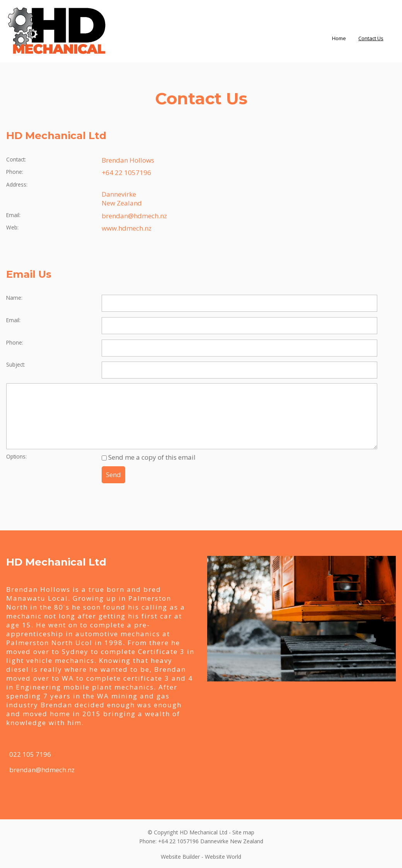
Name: (14, 298)
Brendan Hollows (128, 160)
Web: (12, 227)
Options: (16, 456)
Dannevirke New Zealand (122, 199)
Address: (17, 184)
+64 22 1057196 (126, 172)
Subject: (16, 364)
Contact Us (371, 38)
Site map (243, 832)
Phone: (15, 172)
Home (339, 38)
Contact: (16, 159)
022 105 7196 (30, 754)
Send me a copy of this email (149, 457)
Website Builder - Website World (201, 857)
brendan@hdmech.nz (134, 216)
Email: (13, 215)
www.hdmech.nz (127, 228)
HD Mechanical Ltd (204, 832)
